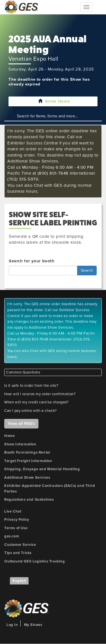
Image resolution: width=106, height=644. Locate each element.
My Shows (33, 625)
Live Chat (13, 511)
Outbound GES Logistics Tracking (35, 561)
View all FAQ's (21, 424)
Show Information (20, 444)
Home (9, 436)
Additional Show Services (27, 478)
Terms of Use (16, 528)
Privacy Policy (17, 520)
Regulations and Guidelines (29, 500)
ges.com (12, 536)
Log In (12, 625)
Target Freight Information (28, 461)
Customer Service (20, 545)
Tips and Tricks (18, 553)
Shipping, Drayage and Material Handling (42, 469)
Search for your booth (32, 261)
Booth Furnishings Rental (27, 452)
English (19, 581)
